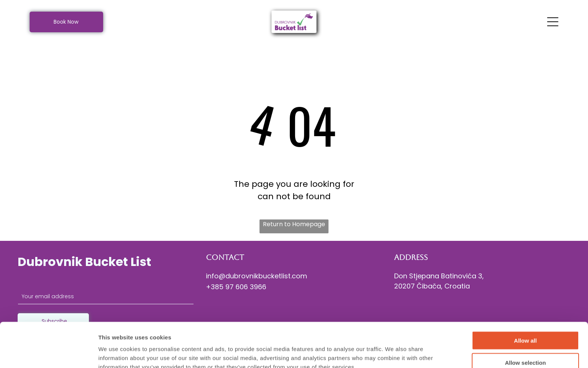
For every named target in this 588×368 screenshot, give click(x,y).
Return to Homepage (294, 224)
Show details (394, 353)
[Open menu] (553, 22)
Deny (526, 346)
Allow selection (525, 324)
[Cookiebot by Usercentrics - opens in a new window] (49, 353)
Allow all (526, 302)
